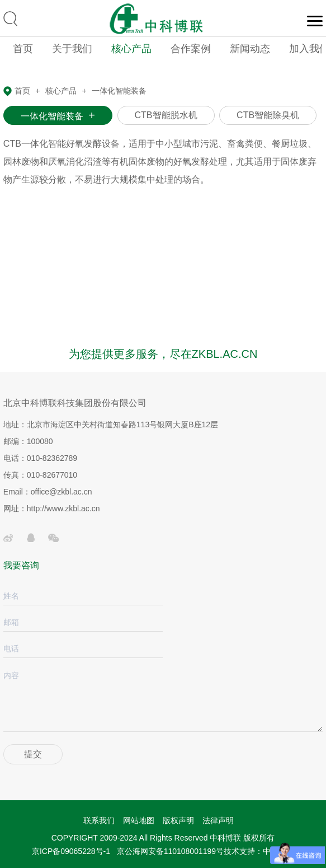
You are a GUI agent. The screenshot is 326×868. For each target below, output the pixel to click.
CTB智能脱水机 (166, 115)
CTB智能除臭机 (268, 115)
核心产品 (131, 49)
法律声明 (218, 820)
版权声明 (178, 820)
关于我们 (72, 49)
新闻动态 (250, 49)
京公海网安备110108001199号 (170, 851)
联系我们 (99, 820)
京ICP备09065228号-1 (71, 851)
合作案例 (191, 49)
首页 (23, 49)
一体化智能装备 (119, 91)
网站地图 (139, 820)
